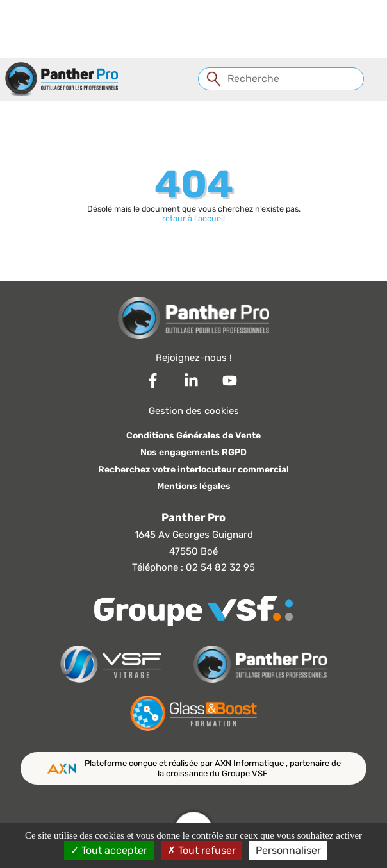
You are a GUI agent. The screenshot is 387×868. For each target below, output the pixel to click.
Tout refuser (202, 850)
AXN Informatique (250, 763)
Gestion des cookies (194, 411)
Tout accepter (109, 850)
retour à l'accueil (193, 218)
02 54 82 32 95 (220, 567)
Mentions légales (194, 486)
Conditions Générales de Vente (193, 436)
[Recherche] (281, 79)
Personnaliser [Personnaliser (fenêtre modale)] (288, 850)
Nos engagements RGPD (193, 452)
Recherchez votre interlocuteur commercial (193, 470)
